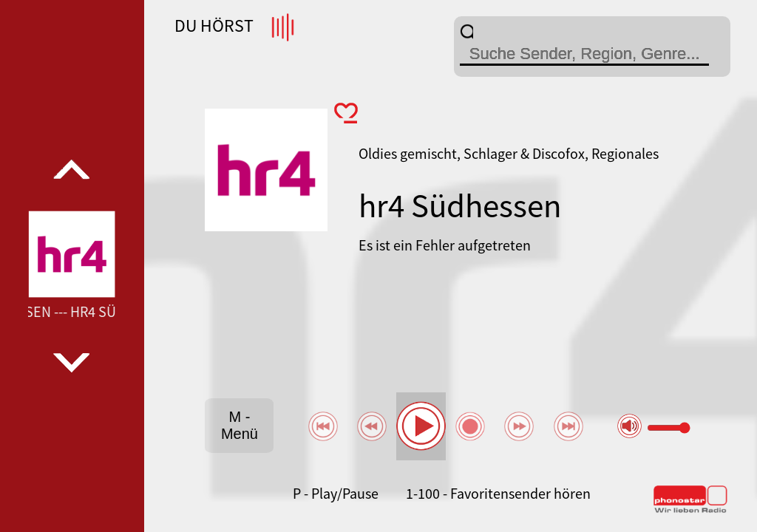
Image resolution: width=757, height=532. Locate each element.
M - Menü (240, 425)
